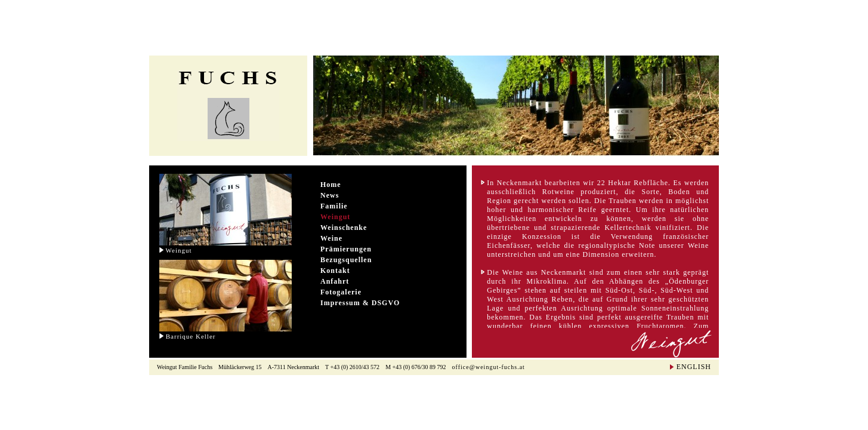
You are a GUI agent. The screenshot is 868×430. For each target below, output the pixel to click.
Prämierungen (346, 249)
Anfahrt (335, 281)
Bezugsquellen (346, 260)
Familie (334, 206)
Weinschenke (344, 228)
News (330, 195)
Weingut (335, 217)
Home (331, 185)
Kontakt (335, 271)
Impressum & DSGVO (360, 303)
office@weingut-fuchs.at (489, 367)
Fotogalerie (341, 292)
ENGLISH (694, 367)
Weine (331, 238)
